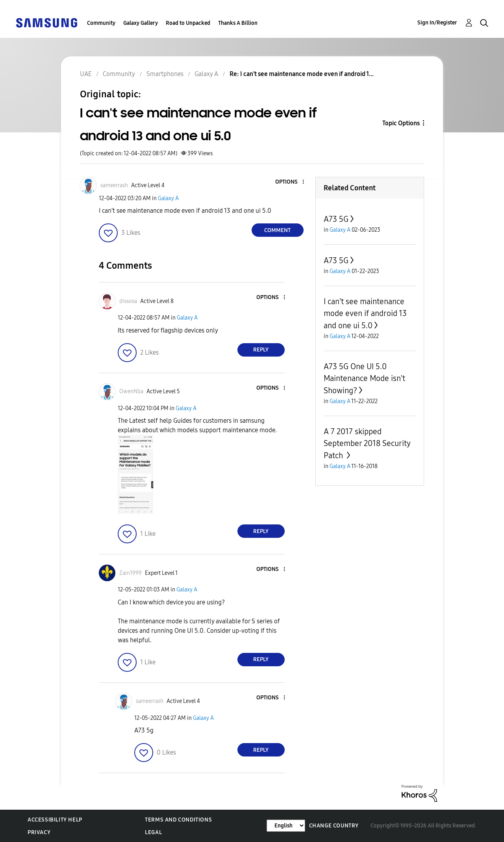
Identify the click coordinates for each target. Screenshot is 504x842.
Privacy (39, 832)
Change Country (334, 826)
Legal (153, 832)
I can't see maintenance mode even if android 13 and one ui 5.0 (365, 313)
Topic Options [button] (401, 123)
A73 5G (336, 219)
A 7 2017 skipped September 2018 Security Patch (367, 443)
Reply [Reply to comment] (261, 350)
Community (101, 23)
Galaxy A (168, 198)
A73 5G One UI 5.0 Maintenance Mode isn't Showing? (364, 378)
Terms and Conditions (178, 820)
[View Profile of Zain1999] (131, 573)
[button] (290, 182)
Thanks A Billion (238, 23)
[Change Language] (286, 826)
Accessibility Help (55, 820)
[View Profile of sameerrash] (114, 185)
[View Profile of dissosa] (128, 301)
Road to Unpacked (188, 23)
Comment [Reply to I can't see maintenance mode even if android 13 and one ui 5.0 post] (277, 230)
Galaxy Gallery (141, 23)
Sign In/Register (437, 23)
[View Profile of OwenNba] (131, 391)
